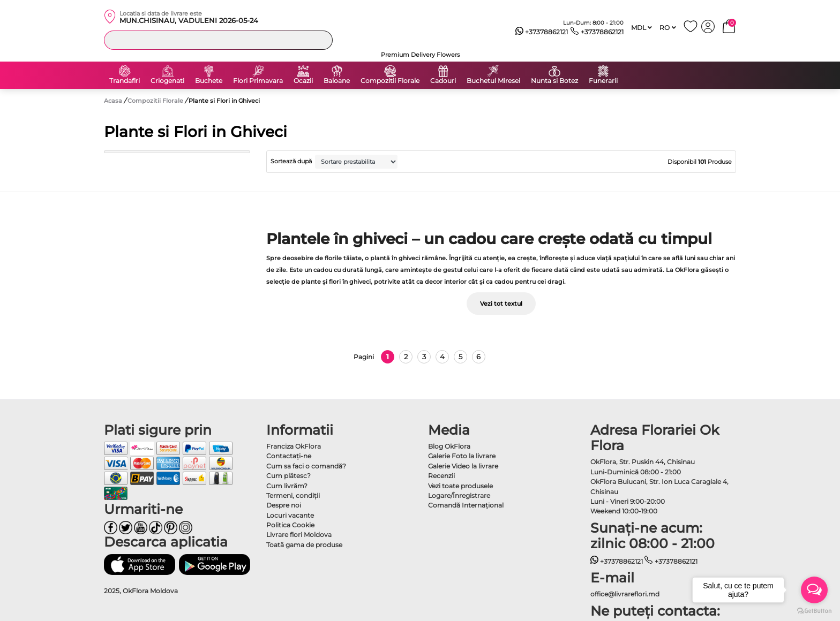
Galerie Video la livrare (463, 466)
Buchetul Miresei (493, 81)
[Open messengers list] (814, 590)
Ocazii (303, 81)
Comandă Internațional (466, 505)
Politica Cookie (290, 525)
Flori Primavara (258, 81)
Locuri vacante (290, 515)
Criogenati (167, 81)
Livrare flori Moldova (299, 535)
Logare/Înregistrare (459, 495)
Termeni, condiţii (293, 495)
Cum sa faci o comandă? (306, 466)
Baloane (337, 81)
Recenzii (441, 476)
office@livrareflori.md (625, 594)
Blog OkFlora (449, 446)
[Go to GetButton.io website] (814, 610)
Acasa (113, 101)
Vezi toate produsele (460, 486)
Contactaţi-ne (289, 456)
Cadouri (443, 81)
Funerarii (603, 81)
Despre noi (284, 505)
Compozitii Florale (390, 81)
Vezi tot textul (501, 304)
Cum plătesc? (288, 476)
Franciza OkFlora (294, 446)
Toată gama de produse (304, 545)
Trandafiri (125, 81)
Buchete (209, 81)
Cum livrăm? (287, 486)
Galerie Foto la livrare (462, 456)
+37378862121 (542, 32)
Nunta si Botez (554, 81)
